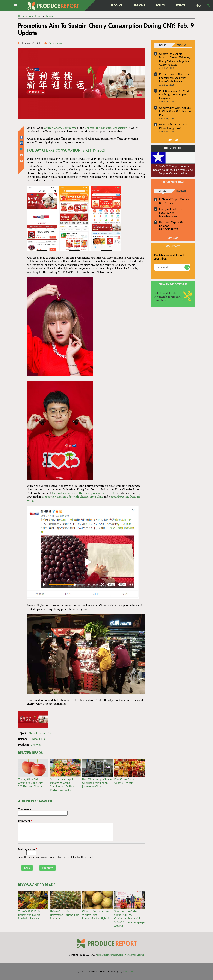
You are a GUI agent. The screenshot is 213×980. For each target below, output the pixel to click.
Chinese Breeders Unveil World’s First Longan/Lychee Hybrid (97, 915)
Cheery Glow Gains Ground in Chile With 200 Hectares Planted (31, 783)
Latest (162, 45)
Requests (181, 191)
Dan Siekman (55, 43)
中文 (199, 6)
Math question (28, 849)
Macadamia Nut (168, 216)
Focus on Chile (173, 148)
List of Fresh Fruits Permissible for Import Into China (167, 297)
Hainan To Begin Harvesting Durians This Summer (64, 915)
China (34, 739)
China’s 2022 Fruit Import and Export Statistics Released (29, 915)
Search (208, 6)
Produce (116, 5)
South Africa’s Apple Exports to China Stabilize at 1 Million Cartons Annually (62, 785)
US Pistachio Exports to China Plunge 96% (173, 126)
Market (33, 733)
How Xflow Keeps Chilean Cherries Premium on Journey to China (97, 783)
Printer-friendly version (21, 155)
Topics (160, 5)
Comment (25, 821)
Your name (24, 809)
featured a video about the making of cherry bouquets (84, 493)
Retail (42, 733)
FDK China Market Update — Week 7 (125, 781)
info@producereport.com (110, 955)
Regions (139, 5)
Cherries (36, 745)
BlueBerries (166, 203)
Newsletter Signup (134, 955)
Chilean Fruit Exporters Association (106, 128)
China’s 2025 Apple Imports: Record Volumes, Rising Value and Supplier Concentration (174, 59)
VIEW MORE (173, 140)
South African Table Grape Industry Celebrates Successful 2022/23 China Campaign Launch (129, 918)
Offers (162, 191)
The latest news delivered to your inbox (170, 257)
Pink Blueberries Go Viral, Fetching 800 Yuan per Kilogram (174, 94)
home (98, 6)
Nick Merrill (129, 971)
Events (180, 6)
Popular (181, 45)
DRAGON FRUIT (169, 229)
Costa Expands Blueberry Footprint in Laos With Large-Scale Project (174, 78)
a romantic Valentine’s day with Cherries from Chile (72, 497)
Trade (51, 733)
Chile (42, 739)
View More (173, 238)
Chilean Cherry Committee (60, 128)
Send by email (21, 161)
